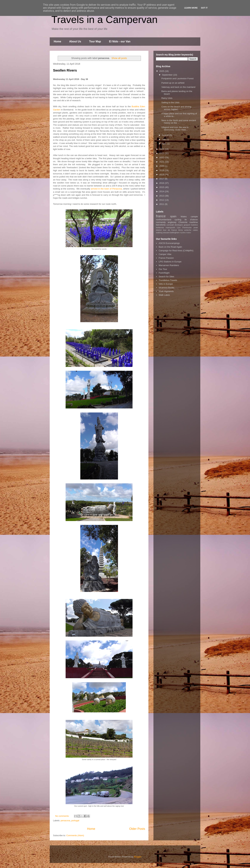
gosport (187, 225)
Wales (184, 217)
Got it (204, 8)
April (164, 144)
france (161, 216)
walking (159, 232)
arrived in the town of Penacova (106, 189)
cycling (178, 220)
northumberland (164, 220)
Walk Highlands (166, 291)
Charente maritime (188, 222)
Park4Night (164, 273)
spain (173, 216)
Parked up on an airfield (173, 83)
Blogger (138, 857)
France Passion (166, 258)
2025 (162, 71)
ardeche (188, 230)
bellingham (175, 232)
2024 (162, 149)
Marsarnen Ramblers (169, 265)
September (168, 75)
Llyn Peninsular (184, 227)
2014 (162, 191)
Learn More (191, 8)
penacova (65, 821)
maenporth (170, 227)
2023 (162, 153)
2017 (162, 179)
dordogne (179, 225)
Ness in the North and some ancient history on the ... (179, 122)
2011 (162, 204)
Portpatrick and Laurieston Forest (177, 78)
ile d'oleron (191, 220)
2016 (162, 183)
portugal (75, 821)
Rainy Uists (167, 98)
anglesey (172, 222)
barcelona (161, 225)
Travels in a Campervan (105, 20)
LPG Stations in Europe (170, 262)
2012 (162, 200)
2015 (162, 187)
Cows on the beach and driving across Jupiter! (176, 108)
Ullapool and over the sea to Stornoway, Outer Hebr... (175, 129)
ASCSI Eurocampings (169, 243)
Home (57, 41)
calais (195, 230)
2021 (162, 162)
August (166, 135)
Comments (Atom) (75, 835)
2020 (162, 166)
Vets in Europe (166, 284)
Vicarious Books (166, 288)
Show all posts (119, 58)
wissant (166, 232)
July (164, 139)
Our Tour (163, 269)
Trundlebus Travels (168, 280)
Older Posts (137, 829)
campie (194, 217)
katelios (194, 225)
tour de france (170, 230)
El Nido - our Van (120, 41)
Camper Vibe (165, 254)
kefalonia (160, 227)
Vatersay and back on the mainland (178, 87)
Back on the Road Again (170, 247)
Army (181, 230)
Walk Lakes (164, 295)
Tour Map (95, 41)
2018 (162, 174)
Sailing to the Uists (170, 102)
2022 (162, 157)
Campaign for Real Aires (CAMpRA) (176, 251)
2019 (162, 170)
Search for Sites (166, 277)
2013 (162, 196)
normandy (161, 222)
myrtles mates (185, 233)
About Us (75, 41)
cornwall (170, 225)
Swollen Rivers (65, 70)
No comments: (62, 816)
